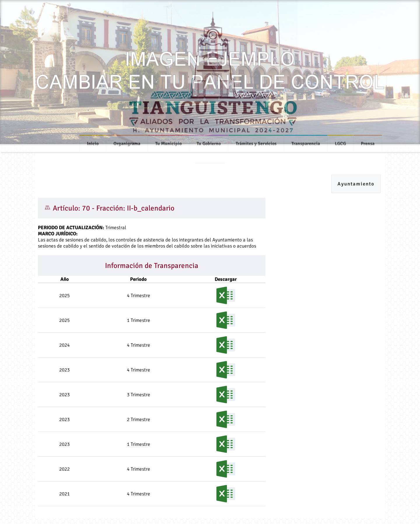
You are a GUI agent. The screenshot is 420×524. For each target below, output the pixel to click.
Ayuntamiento (356, 184)
